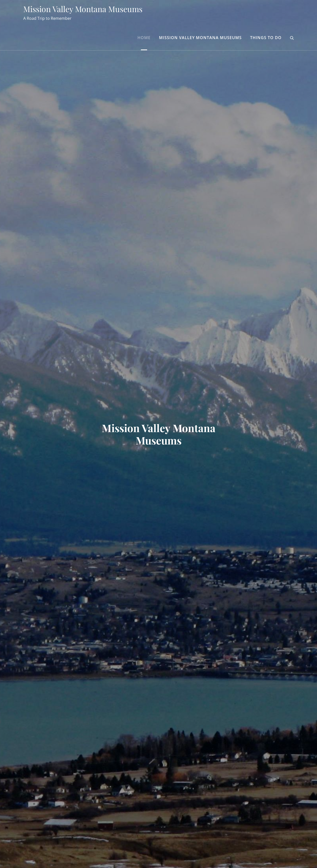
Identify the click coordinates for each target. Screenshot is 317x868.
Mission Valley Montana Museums (83, 9)
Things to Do (266, 38)
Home (144, 38)
